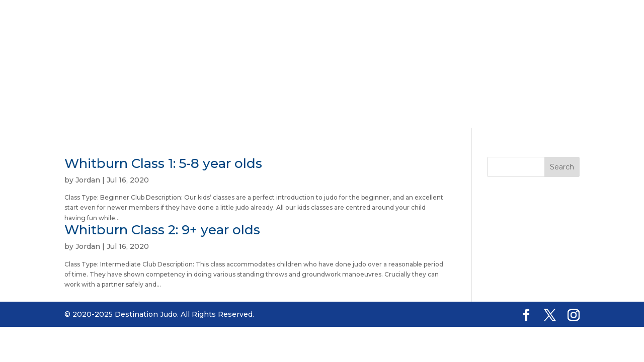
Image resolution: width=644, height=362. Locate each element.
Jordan (88, 180)
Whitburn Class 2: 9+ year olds (162, 230)
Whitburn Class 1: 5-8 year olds (163, 163)
